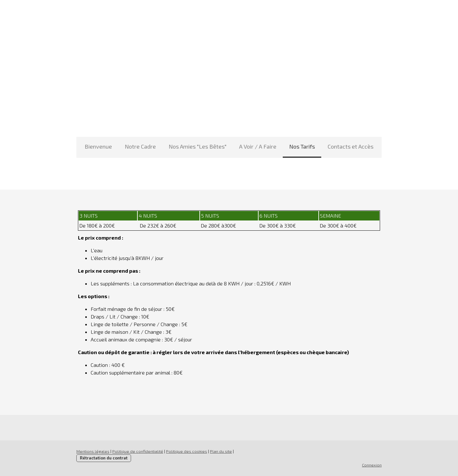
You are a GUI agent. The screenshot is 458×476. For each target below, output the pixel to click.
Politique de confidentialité (138, 451)
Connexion (372, 465)
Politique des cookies (187, 451)
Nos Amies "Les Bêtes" (198, 146)
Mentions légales (93, 451)
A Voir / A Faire (258, 146)
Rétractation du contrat (104, 458)
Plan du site (221, 451)
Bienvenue (98, 146)
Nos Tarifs (302, 146)
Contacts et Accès (350, 146)
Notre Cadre (140, 146)
